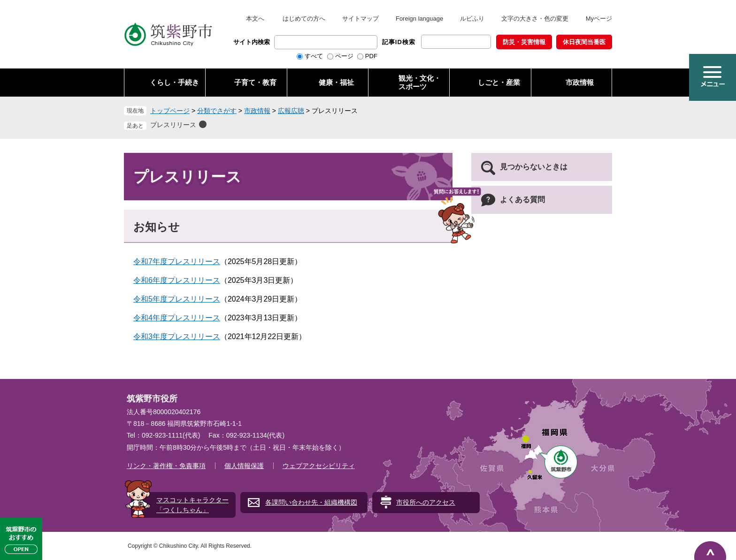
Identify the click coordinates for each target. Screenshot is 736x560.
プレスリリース (173, 125)
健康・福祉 (336, 82)
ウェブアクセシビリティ (319, 466)
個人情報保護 (244, 466)
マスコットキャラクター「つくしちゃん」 (192, 505)
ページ (344, 56)
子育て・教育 (255, 82)
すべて (314, 56)
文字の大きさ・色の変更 (535, 19)
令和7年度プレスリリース (177, 261)
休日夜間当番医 (584, 42)
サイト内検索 (252, 42)
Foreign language (419, 19)
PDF (371, 56)
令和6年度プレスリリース (177, 280)
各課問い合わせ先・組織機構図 (311, 502)
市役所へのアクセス (426, 502)
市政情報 (580, 82)
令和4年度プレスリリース (177, 318)
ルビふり (472, 19)
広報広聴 (291, 111)
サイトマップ (360, 19)
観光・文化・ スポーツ (420, 82)
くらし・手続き (174, 82)
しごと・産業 (499, 82)
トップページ (170, 111)
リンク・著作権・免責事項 (166, 466)
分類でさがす (217, 111)
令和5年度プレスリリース (177, 299)
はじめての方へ (304, 19)
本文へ (255, 19)
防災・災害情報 (524, 42)
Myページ (599, 19)
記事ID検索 (399, 42)
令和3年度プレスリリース (177, 337)
